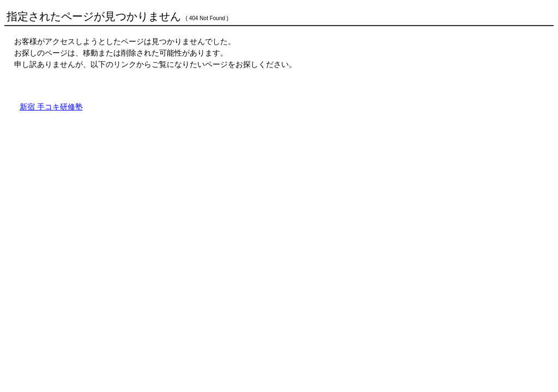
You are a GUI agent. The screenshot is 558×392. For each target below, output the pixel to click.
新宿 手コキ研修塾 (51, 107)
